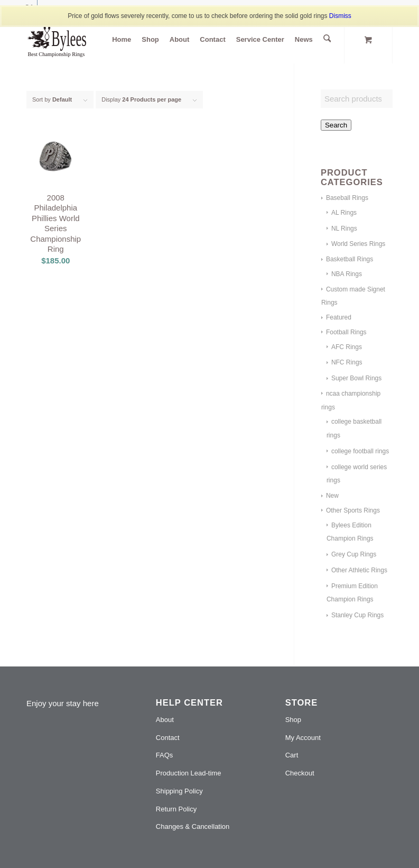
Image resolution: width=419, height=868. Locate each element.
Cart (292, 755)
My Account (303, 738)
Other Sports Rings (353, 510)
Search (336, 125)
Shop (293, 720)
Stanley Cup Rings (357, 615)
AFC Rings (347, 347)
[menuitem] (123, 40)
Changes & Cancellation (193, 826)
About (165, 720)
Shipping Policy (179, 791)
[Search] (327, 40)
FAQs (165, 755)
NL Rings (344, 229)
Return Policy (176, 809)
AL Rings (344, 213)
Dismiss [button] (340, 16)
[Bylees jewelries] (64, 40)
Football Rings (346, 332)
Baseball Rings (347, 198)
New (332, 496)
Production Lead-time (189, 773)
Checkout (300, 773)
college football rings (360, 451)
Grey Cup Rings (354, 554)
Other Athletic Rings (359, 570)
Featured (339, 317)
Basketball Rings (350, 259)
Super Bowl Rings (356, 378)
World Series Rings (358, 244)
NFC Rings (347, 362)
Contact (168, 738)
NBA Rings (347, 274)
